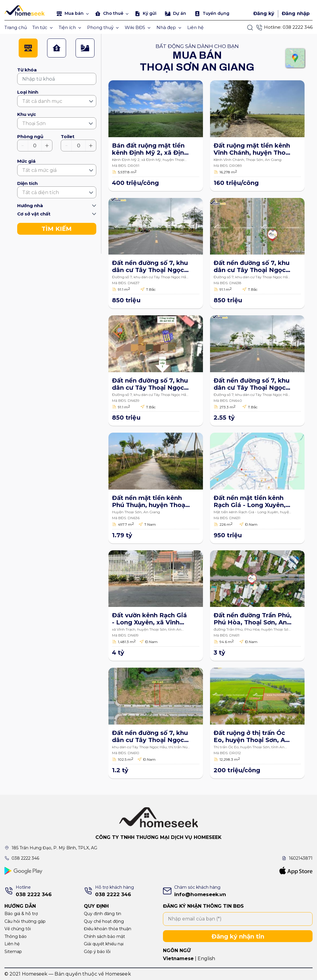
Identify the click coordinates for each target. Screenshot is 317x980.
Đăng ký (264, 13)
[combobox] (57, 101)
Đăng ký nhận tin (238, 936)
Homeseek (118, 974)
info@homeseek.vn (200, 894)
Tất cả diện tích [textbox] (41, 192)
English (206, 959)
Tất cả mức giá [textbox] (39, 170)
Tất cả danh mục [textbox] (42, 101)
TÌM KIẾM (57, 229)
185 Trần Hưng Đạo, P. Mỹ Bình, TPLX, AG (54, 848)
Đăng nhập (296, 13)
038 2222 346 (298, 27)
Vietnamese (178, 959)
